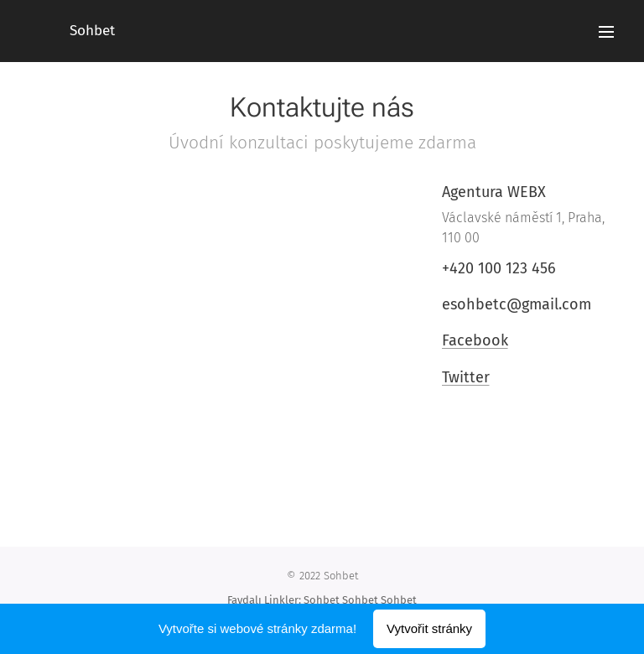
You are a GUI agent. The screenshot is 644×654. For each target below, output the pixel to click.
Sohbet (322, 600)
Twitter (465, 377)
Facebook (474, 340)
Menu (606, 32)
